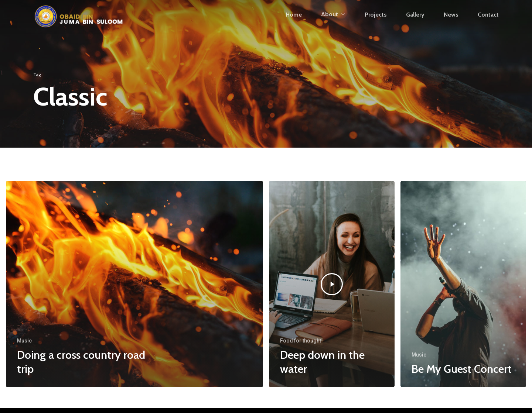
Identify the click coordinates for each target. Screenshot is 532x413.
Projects (376, 25)
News (451, 25)
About (333, 25)
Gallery (415, 25)
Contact (488, 25)
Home (294, 25)
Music (24, 341)
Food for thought (301, 341)
